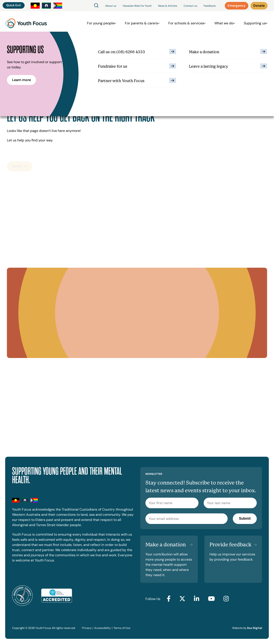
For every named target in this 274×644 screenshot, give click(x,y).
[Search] (96, 6)
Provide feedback (231, 545)
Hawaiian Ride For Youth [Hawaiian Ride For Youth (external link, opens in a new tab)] (137, 6)
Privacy (87, 628)
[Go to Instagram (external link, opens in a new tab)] (226, 599)
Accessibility (102, 628)
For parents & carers (146, 21)
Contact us (190, 6)
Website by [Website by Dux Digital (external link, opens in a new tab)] (247, 628)
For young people (107, 21)
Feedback (210, 6)
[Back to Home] (26, 21)
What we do (224, 21)
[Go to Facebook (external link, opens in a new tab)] (169, 599)
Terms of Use (122, 628)
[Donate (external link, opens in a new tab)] (259, 6)
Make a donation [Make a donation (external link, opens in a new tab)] (166, 545)
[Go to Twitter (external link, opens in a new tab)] (182, 599)
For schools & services (188, 21)
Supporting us (253, 21)
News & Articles (168, 6)
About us (111, 6)
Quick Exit (14, 5)
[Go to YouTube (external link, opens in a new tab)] (211, 599)
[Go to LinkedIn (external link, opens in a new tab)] (197, 599)
